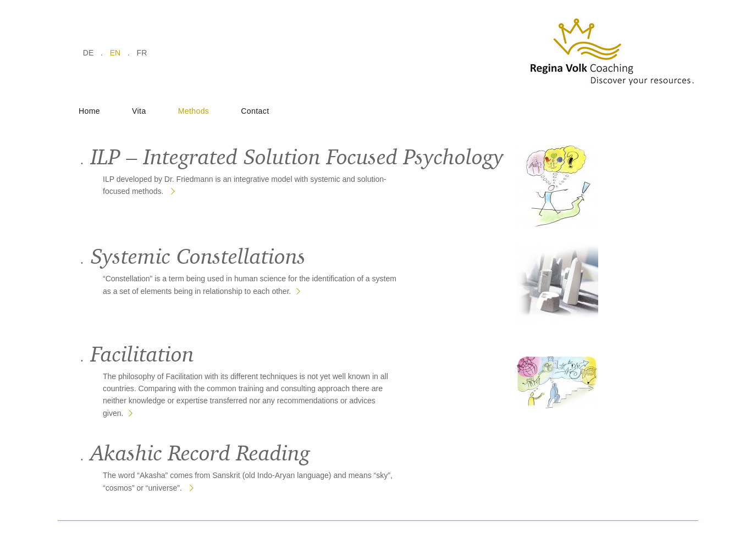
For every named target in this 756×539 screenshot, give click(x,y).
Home (89, 111)
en (115, 53)
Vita (139, 111)
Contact (255, 111)
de (88, 53)
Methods (194, 111)
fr (142, 53)
